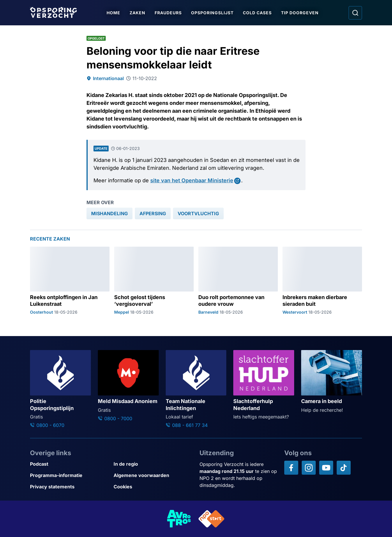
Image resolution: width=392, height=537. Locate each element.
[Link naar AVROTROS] (179, 519)
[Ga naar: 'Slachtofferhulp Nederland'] (264, 385)
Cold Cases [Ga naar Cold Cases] (258, 13)
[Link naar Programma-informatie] (69, 475)
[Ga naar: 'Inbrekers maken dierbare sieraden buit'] (322, 281)
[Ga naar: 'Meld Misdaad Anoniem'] (128, 386)
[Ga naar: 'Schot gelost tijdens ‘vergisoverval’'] (154, 281)
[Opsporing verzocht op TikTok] (344, 468)
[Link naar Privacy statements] (69, 487)
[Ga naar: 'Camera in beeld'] (332, 382)
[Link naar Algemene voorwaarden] (153, 475)
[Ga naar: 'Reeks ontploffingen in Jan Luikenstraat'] (70, 281)
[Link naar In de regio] (153, 464)
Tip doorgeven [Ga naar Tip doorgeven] (300, 13)
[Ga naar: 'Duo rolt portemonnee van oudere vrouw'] (238, 281)
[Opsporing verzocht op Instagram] (309, 468)
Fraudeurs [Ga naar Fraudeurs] (169, 13)
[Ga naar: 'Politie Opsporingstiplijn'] (60, 389)
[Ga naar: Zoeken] (355, 13)
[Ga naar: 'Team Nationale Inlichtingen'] (196, 389)
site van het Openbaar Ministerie (192, 180)
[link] (110, 213)
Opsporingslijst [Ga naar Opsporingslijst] (213, 13)
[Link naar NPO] (211, 519)
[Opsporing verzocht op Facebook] (291, 468)
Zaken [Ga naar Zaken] (138, 13)
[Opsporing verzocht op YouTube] (326, 468)
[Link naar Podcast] (69, 464)
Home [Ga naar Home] (114, 13)
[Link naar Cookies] (153, 487)
